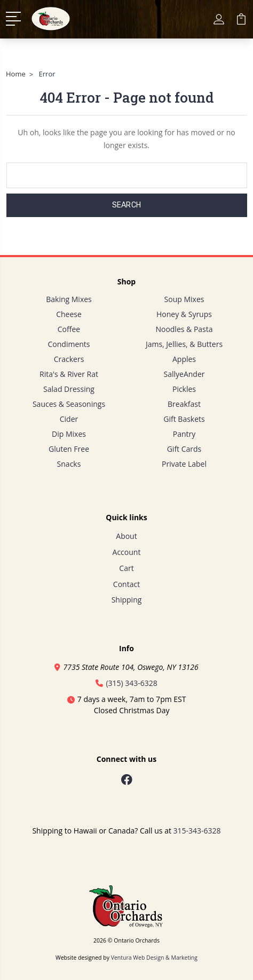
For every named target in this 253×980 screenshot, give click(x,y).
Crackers (69, 359)
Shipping (127, 600)
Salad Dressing (69, 389)
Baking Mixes (69, 299)
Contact (127, 584)
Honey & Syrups (184, 314)
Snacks (69, 464)
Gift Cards (184, 449)
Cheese (69, 314)
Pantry (184, 434)
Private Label (184, 464)
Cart (126, 568)
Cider (69, 419)
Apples (184, 359)
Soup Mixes (184, 299)
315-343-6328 (197, 831)
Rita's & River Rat (69, 374)
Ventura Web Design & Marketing (154, 958)
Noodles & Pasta (184, 329)
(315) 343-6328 (127, 683)
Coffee (69, 329)
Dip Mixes (69, 434)
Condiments (69, 344)
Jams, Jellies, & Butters (184, 344)
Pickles (184, 389)
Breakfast (184, 404)
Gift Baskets (184, 419)
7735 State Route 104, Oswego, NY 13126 (126, 667)
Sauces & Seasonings (69, 404)
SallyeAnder (184, 374)
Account (127, 552)
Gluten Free (69, 449)
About (126, 536)
